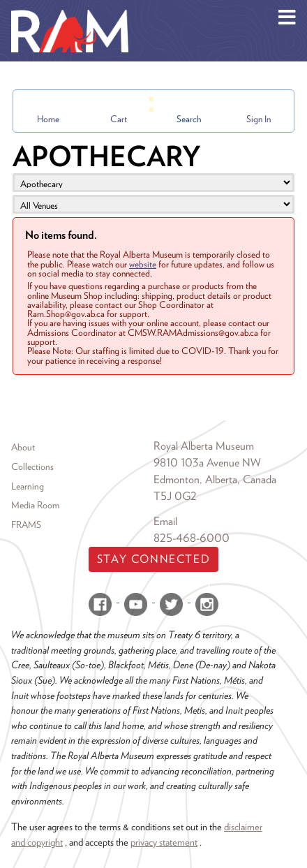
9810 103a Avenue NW (207, 463)
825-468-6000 (192, 538)
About (23, 447)
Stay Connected (153, 559)
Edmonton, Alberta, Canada (215, 479)
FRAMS (26, 524)
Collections (32, 466)
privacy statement (164, 842)
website (143, 264)
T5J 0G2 (175, 496)
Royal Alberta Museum (204, 446)
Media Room (35, 505)
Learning (28, 486)
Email (165, 521)
